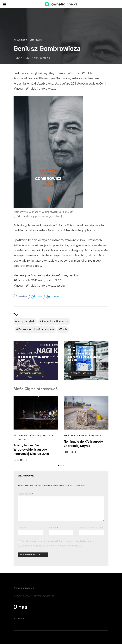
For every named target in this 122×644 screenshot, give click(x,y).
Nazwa (23, 528)
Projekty (84, 347)
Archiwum (19, 619)
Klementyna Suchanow (55, 322)
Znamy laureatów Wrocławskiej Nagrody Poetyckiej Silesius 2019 (31, 450)
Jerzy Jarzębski (26, 322)
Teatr (37, 354)
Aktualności (21, 40)
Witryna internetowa (91, 528)
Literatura (36, 40)
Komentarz (25, 494)
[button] (58, 465)
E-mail (53, 528)
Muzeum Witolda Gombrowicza (36, 330)
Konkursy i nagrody (41, 436)
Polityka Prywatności (44, 596)
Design (72, 347)
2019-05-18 (20, 460)
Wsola (64, 330)
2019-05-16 (70, 452)
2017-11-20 (23, 58)
